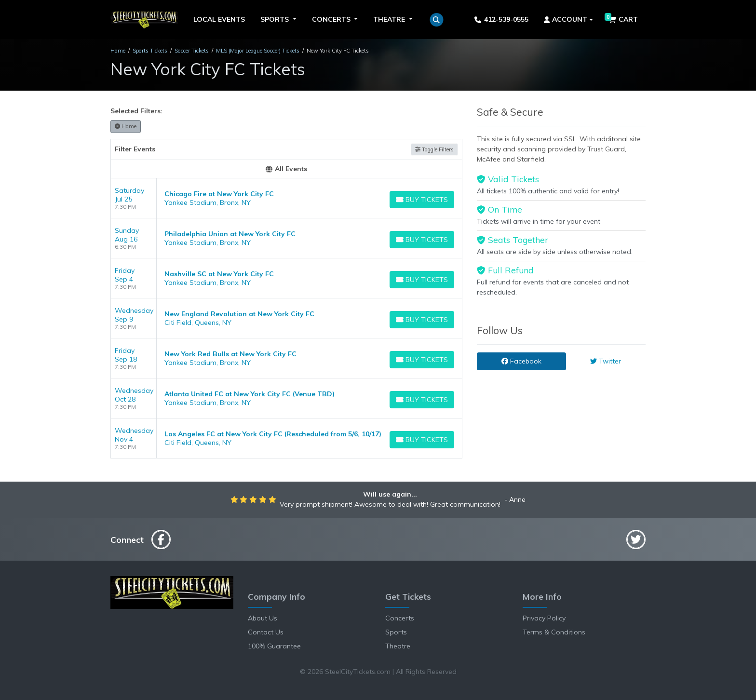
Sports (396, 632)
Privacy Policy (544, 618)
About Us (263, 618)
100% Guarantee (274, 646)
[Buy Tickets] (422, 200)
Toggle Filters (434, 149)
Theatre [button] (390, 19)
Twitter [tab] (606, 361)
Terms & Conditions (554, 632)
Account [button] (566, 19)
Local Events (219, 19)
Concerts (400, 618)
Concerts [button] (332, 19)
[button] (437, 20)
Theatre (398, 646)
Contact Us (266, 632)
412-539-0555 (501, 19)
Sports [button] (276, 19)
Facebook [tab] (521, 361)
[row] (286, 198)
